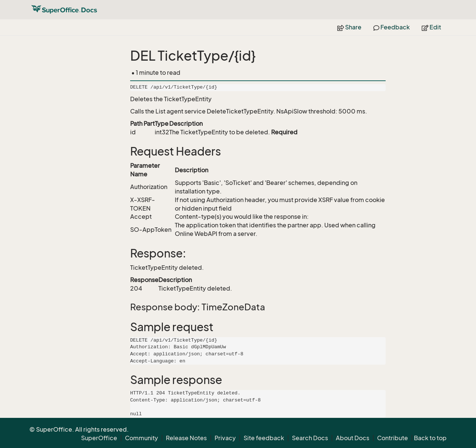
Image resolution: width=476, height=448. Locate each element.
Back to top (430, 438)
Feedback (392, 27)
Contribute (393, 438)
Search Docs (310, 438)
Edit (431, 27)
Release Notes (186, 438)
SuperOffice (99, 438)
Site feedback (264, 438)
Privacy (225, 438)
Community (141, 438)
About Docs (353, 438)
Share (349, 27)
